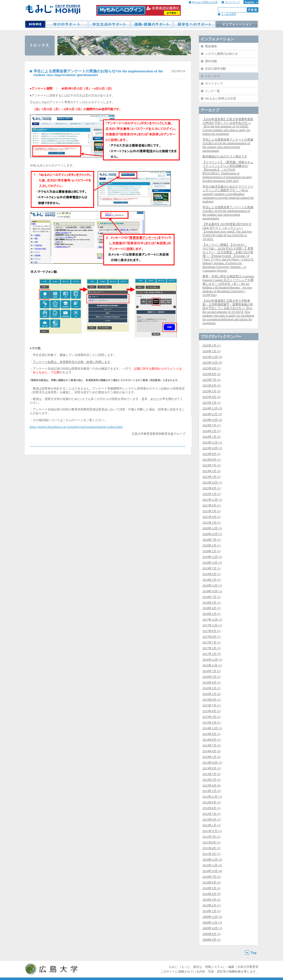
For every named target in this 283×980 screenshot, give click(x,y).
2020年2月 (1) (212, 545)
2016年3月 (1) (212, 688)
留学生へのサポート (194, 24)
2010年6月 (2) (212, 882)
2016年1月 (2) (212, 694)
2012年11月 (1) (212, 797)
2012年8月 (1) (212, 808)
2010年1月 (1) (212, 911)
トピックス (212, 76)
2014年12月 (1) (212, 728)
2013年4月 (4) (212, 785)
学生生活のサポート (109, 24)
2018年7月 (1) (212, 597)
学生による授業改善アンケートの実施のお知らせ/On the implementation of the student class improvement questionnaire (228, 145)
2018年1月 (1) (212, 614)
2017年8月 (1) (212, 637)
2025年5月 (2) (212, 391)
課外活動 (211, 61)
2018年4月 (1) (212, 608)
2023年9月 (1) (212, 454)
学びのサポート (67, 24)
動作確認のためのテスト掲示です (225, 156)
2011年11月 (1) (212, 831)
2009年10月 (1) (212, 928)
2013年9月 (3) (212, 768)
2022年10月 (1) (212, 483)
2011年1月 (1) (212, 854)
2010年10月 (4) (212, 871)
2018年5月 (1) (212, 603)
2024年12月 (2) (212, 408)
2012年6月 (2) (212, 820)
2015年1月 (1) (212, 723)
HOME (35, 24)
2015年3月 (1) (212, 717)
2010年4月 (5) (212, 894)
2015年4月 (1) (212, 711)
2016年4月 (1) (212, 683)
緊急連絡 (211, 46)
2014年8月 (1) (212, 740)
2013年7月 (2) (212, 774)
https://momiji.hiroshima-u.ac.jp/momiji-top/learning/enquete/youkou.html (76, 427)
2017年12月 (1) (212, 620)
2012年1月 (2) (212, 825)
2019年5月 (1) (212, 574)
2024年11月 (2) (212, 414)
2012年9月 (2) (212, 802)
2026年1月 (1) (212, 351)
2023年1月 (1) (212, 477)
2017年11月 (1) (212, 625)
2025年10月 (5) (212, 363)
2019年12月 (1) (212, 557)
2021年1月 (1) (212, 523)
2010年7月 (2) (212, 877)
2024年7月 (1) (212, 425)
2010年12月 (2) (212, 860)
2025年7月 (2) (212, 380)
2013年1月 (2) (212, 791)
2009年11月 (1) (212, 923)
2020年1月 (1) (212, 551)
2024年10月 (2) (212, 420)
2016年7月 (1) (212, 671)
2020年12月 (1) (212, 528)
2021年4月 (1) (212, 517)
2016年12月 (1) (212, 660)
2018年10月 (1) (212, 591)
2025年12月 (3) (212, 357)
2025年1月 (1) (212, 403)
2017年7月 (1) (212, 642)
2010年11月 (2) (212, 865)
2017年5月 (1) (212, 648)
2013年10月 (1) (212, 763)
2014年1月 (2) (212, 757)
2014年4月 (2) (212, 751)
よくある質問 (229, 14)
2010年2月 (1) (212, 905)
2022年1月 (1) (212, 494)
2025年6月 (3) (212, 386)
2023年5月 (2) (212, 471)
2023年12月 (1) (212, 442)
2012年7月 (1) (212, 814)
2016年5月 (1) (212, 677)
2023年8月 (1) (212, 460)
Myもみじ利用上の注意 (205, 2)
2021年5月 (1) (212, 511)
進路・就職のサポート (152, 24)
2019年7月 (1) (212, 568)
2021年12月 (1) (212, 500)
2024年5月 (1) (212, 431)
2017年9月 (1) (212, 631)
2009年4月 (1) (212, 940)
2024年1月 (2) (212, 437)
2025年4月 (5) (212, 397)
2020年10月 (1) (212, 534)
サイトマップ (232, 2)
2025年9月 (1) (212, 368)
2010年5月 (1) (212, 888)
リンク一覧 (212, 91)
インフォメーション (237, 24)
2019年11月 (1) (212, 563)
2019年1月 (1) (212, 580)
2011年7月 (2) (212, 837)
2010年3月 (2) (212, 900)
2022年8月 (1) (212, 488)
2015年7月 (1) (212, 705)
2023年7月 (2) (212, 465)
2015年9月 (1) (212, 700)
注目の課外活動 (215, 69)
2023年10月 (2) (212, 448)
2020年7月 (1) (212, 540)
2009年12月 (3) (212, 917)
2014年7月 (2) (212, 745)
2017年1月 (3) (212, 654)
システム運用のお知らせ (221, 54)
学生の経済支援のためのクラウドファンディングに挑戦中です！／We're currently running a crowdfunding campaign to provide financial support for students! (228, 194)
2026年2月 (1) (212, 345)
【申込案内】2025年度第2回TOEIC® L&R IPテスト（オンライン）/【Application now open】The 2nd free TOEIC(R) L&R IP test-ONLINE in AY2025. (227, 232)
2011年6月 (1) (212, 842)
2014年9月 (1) (212, 734)
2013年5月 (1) (212, 780)
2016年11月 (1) (212, 665)
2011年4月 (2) (212, 848)
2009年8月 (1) (212, 934)
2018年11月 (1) (212, 586)
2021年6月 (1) (212, 505)
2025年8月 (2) (212, 374)
